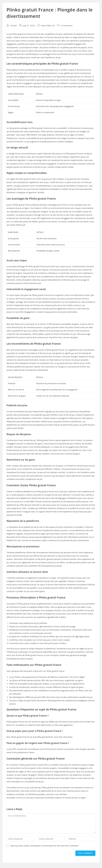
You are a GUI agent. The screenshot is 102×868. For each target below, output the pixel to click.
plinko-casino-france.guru (78, 794)
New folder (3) (48, 25)
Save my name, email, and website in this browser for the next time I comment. (45, 846)
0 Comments (67, 25)
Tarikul (13, 25)
